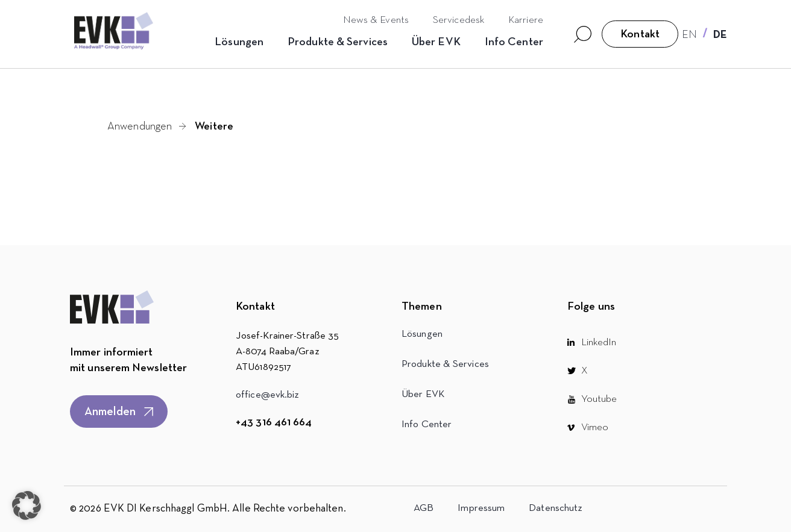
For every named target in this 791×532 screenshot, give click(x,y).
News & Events (376, 20)
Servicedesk (459, 20)
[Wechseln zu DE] (720, 34)
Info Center (514, 42)
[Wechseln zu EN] (689, 34)
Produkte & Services (338, 42)
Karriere (526, 20)
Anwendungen (140, 127)
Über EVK (436, 42)
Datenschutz (556, 508)
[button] (27, 505)
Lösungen (239, 42)
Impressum (481, 508)
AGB (424, 508)
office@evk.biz (267, 395)
